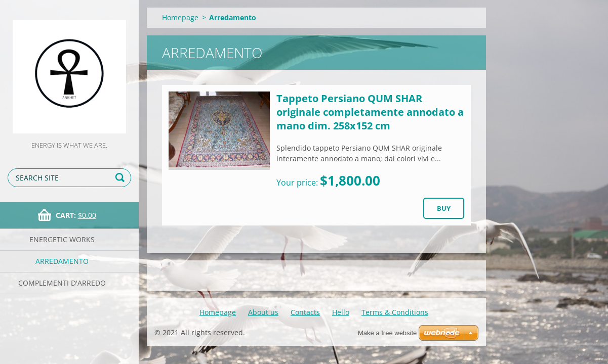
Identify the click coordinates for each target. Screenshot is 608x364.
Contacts (305, 312)
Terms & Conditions (395, 312)
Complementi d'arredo (62, 283)
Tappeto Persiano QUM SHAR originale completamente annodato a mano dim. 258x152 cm (370, 112)
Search (121, 178)
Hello (341, 312)
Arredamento (62, 261)
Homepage (180, 17)
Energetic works (62, 239)
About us (263, 312)
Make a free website (387, 333)
